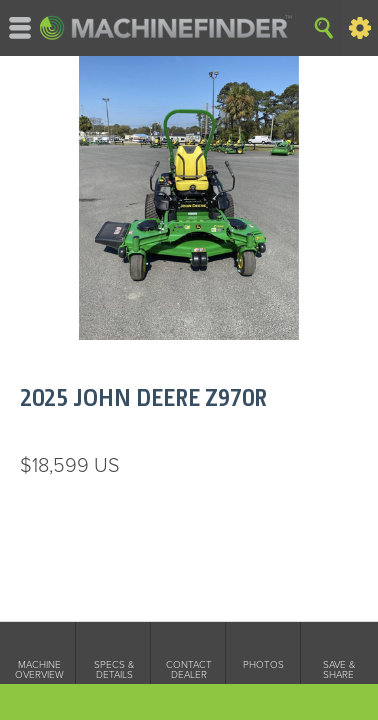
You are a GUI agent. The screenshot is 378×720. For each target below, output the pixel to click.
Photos (263, 665)
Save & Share (339, 670)
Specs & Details (114, 670)
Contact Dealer (189, 670)
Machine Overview (39, 670)
